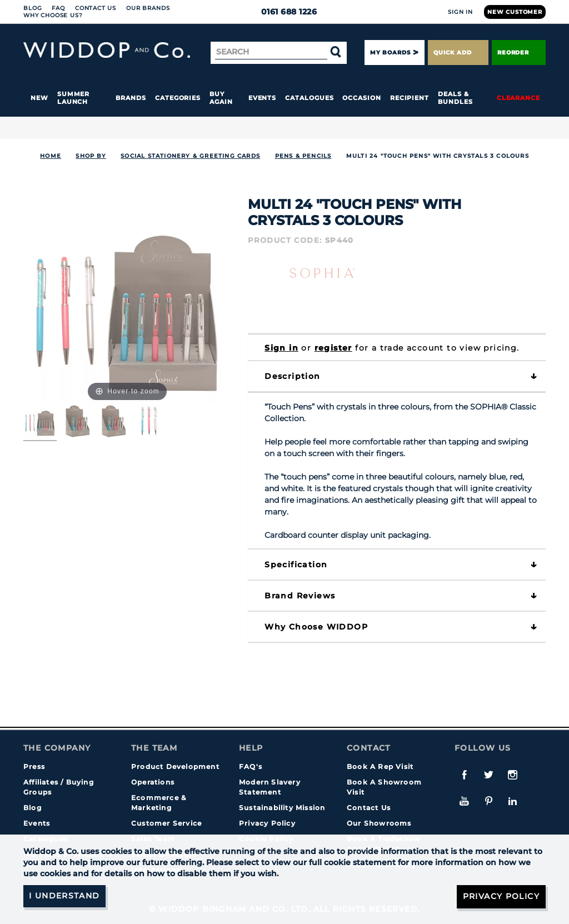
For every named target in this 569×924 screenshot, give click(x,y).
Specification (296, 565)
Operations (153, 782)
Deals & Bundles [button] (455, 98)
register (333, 348)
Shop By (91, 156)
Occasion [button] (361, 98)
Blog (33, 8)
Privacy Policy (267, 823)
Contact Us (96, 8)
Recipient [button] (410, 98)
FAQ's (251, 766)
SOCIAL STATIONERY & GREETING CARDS (190, 156)
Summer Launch (74, 98)
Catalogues (309, 98)
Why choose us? (53, 15)
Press (34, 766)
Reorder (519, 53)
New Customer (515, 12)
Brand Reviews (300, 596)
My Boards (390, 53)
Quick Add (458, 53)
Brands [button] (131, 98)
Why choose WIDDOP (316, 627)
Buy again (221, 98)
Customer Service (166, 823)
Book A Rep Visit (380, 766)
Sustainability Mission (282, 808)
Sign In (460, 12)
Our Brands (148, 8)
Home (51, 156)
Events (263, 98)
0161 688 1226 (285, 12)
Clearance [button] (518, 98)
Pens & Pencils (303, 156)
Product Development (175, 766)
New (39, 98)
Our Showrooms (379, 823)
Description (292, 376)
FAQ (58, 8)
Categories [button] (178, 98)
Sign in (281, 348)
